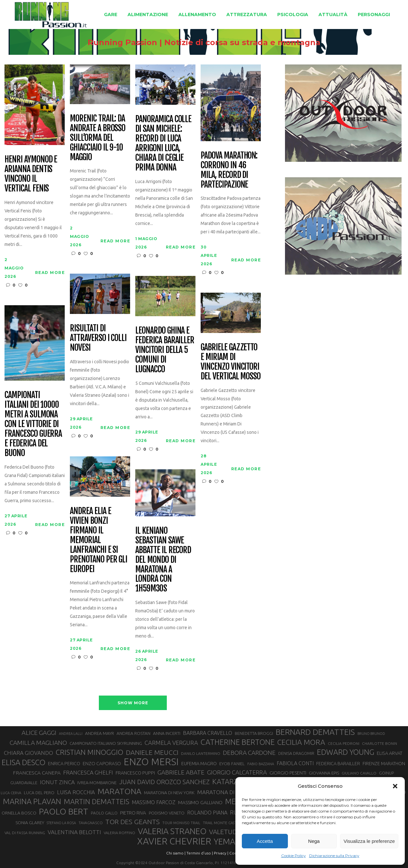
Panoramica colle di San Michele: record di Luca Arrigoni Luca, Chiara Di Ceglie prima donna (163, 143)
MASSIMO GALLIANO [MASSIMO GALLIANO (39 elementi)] (200, 802)
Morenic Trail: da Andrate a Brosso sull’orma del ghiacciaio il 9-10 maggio (98, 138)
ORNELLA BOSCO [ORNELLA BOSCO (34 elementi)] (19, 813)
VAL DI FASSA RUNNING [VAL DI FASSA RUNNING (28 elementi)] (25, 833)
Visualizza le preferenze (369, 841)
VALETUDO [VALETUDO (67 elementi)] (226, 832)
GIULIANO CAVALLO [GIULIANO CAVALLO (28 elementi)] (359, 773)
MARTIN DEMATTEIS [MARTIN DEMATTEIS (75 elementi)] (96, 801)
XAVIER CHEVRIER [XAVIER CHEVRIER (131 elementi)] (174, 841)
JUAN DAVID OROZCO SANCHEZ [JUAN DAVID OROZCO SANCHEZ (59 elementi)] (164, 782)
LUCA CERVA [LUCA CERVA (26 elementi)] (11, 793)
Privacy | (221, 853)
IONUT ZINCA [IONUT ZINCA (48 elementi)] (57, 782)
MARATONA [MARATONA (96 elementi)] (119, 791)
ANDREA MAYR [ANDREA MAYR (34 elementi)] (100, 733)
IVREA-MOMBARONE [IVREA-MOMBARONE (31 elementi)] (97, 783)
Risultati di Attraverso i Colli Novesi (98, 338)
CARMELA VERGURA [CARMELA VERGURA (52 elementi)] (171, 743)
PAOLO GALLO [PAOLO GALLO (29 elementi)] (104, 813)
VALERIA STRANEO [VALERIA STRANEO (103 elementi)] (172, 831)
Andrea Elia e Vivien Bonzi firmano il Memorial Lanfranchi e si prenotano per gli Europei (99, 540)
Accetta (265, 841)
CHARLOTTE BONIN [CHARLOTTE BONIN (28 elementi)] (380, 743)
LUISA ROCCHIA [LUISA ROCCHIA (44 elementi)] (76, 792)
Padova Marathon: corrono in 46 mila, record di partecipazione (229, 170)
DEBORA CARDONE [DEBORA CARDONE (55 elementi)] (249, 753)
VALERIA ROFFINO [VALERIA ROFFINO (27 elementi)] (119, 833)
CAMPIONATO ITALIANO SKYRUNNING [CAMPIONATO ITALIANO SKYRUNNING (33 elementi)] (106, 743)
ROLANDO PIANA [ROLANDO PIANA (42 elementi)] (207, 813)
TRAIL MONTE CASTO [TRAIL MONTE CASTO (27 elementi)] (221, 823)
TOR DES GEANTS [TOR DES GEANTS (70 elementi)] (133, 822)
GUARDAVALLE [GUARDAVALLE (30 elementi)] (24, 783)
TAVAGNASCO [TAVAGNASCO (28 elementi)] (91, 823)
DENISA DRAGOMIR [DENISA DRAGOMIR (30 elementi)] (296, 753)
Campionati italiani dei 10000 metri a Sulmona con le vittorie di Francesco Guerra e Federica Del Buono (33, 424)
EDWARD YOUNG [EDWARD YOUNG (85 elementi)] (346, 752)
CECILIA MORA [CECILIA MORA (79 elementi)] (301, 742)
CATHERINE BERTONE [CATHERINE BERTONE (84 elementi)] (238, 742)
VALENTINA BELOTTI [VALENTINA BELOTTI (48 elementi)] (74, 832)
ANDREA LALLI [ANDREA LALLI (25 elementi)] (71, 734)
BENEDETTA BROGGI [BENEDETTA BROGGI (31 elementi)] (254, 733)
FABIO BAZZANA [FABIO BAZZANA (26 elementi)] (261, 764)
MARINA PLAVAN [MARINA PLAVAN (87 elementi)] (32, 801)
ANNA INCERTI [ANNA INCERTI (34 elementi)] (167, 733)
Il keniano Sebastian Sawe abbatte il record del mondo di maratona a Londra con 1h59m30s (163, 560)
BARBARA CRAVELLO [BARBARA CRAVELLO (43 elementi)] (208, 733)
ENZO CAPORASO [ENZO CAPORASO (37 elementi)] (102, 763)
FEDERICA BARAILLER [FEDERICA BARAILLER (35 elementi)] (338, 764)
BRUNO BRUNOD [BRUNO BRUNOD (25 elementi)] (371, 734)
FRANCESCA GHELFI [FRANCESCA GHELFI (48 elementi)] (88, 772)
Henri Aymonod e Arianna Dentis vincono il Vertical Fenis (31, 174)
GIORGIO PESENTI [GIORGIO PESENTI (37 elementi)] (288, 773)
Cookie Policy (294, 856)
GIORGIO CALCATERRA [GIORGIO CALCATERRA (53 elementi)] (237, 772)
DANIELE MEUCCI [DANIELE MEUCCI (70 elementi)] (152, 752)
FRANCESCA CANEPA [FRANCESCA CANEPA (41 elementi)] (37, 773)
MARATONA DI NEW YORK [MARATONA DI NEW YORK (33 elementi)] (169, 793)
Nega (314, 841)
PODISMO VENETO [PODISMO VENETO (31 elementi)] (167, 813)
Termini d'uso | (200, 853)
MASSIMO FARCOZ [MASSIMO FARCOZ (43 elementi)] (154, 802)
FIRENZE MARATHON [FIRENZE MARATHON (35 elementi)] (384, 764)
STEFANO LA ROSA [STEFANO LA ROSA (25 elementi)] (61, 823)
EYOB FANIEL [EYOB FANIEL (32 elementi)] (232, 764)
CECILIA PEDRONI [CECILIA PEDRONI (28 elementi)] (344, 743)
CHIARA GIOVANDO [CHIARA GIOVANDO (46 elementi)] (28, 753)
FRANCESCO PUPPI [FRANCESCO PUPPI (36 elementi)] (135, 773)
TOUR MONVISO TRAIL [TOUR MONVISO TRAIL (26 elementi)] (181, 823)
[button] (395, 786)
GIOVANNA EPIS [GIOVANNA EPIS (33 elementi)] (324, 773)
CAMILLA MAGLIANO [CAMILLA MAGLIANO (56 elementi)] (38, 743)
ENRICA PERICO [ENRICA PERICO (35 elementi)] (64, 764)
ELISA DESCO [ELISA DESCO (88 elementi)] (24, 763)
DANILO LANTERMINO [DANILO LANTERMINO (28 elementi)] (201, 753)
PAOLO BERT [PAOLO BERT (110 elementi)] (64, 811)
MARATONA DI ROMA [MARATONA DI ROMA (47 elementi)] (225, 792)
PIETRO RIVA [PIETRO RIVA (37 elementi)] (133, 813)
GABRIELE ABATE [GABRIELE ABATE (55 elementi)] (181, 772)
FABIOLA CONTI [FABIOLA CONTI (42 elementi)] (295, 763)
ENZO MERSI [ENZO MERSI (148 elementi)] (151, 762)
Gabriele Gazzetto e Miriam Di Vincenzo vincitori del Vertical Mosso (231, 362)
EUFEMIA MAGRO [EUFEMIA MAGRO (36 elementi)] (199, 763)
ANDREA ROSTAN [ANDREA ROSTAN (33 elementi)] (133, 733)
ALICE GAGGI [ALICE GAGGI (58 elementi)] (39, 733)
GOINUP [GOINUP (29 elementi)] (386, 773)
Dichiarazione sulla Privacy (334, 856)
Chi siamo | (176, 853)
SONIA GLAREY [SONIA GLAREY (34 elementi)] (30, 823)
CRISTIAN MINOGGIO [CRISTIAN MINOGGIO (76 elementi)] (90, 752)
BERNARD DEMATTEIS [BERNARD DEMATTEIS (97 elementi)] (315, 732)
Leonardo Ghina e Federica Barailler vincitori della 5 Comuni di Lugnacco (165, 350)
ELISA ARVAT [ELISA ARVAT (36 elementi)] (390, 753)
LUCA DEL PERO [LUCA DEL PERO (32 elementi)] (39, 793)
